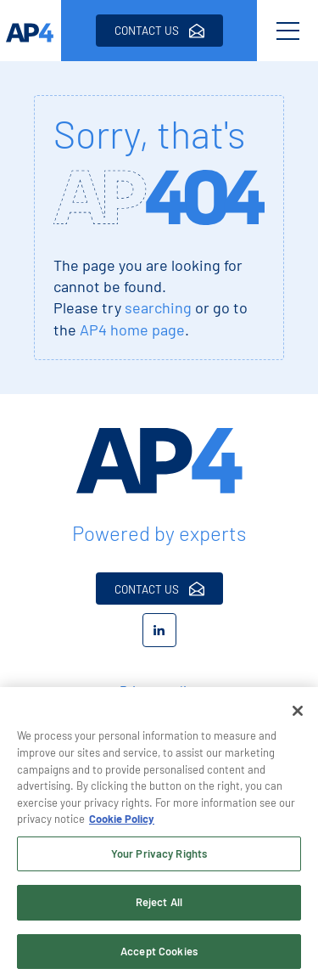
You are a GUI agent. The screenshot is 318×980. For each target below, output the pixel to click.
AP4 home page (132, 329)
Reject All (159, 905)
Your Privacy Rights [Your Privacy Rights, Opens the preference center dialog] (159, 856)
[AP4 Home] (159, 461)
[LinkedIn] (159, 630)
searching (158, 307)
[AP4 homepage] (31, 31)
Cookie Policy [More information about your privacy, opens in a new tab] (122, 822)
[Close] (298, 714)
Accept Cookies (159, 955)
